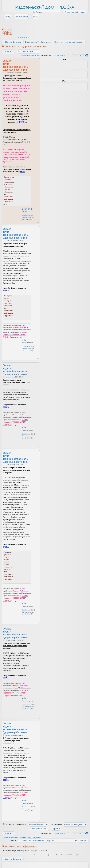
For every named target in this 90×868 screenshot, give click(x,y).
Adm (7, 241)
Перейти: (13, 840)
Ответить (8, 52)
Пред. (5, 824)
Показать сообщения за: (28, 824)
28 (80, 55)
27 (77, 55)
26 (73, 55)
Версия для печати (24, 37)
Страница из (59, 55)
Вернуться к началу (38, 222)
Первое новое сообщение (30, 55)
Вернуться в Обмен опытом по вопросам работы (22, 837)
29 (83, 55)
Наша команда (28, 855)
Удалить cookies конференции (45, 855)
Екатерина (9, 73)
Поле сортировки (68, 824)
